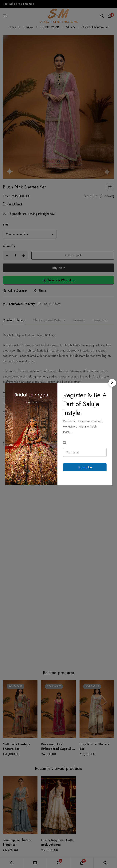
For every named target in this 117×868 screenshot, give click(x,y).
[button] (112, 383)
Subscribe (85, 467)
